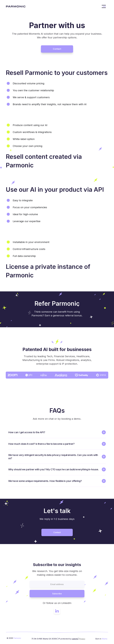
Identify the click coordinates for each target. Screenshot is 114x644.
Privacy (82, 639)
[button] (104, 6)
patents (75, 639)
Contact (57, 49)
